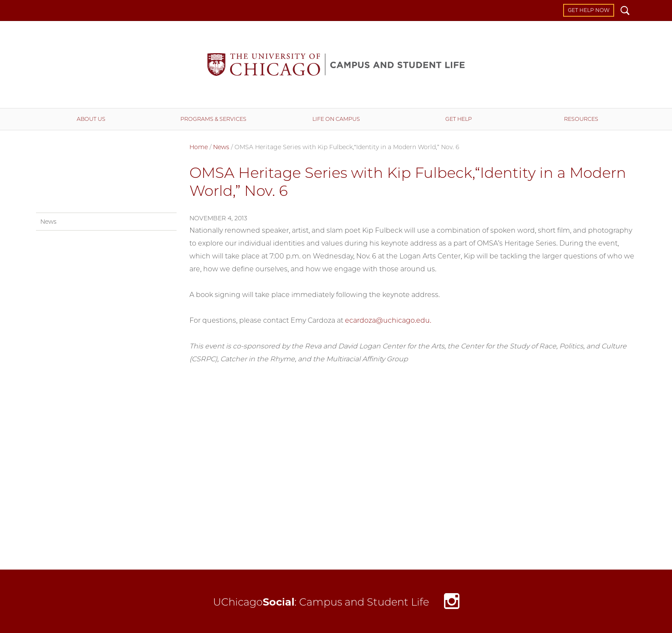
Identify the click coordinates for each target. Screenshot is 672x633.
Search (625, 12)
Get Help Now (589, 10)
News (221, 147)
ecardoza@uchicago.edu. (388, 320)
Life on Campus (336, 119)
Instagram (452, 604)
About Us (91, 119)
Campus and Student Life (336, 64)
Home (199, 147)
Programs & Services (213, 119)
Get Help (459, 119)
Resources (581, 119)
